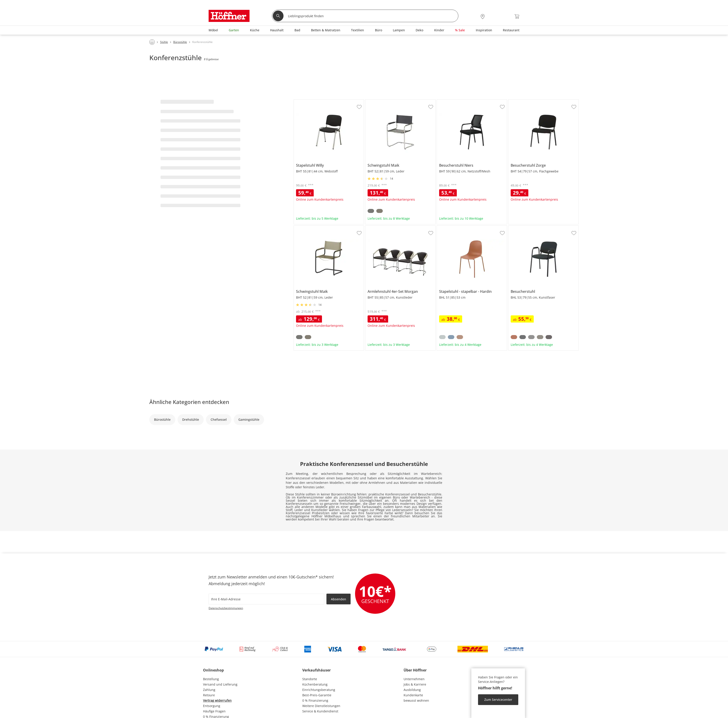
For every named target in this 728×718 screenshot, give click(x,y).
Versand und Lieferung (220, 684)
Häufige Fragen (214, 711)
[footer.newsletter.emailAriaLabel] (266, 599)
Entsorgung (212, 706)
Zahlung (209, 690)
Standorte (310, 679)
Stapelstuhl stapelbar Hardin (459, 227)
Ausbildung (412, 690)
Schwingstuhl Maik (379, 101)
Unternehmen (414, 679)
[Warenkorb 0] (517, 16)
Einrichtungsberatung (319, 690)
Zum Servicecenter (498, 700)
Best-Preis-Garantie (317, 695)
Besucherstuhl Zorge (524, 101)
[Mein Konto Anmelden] (493, 16)
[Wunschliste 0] (505, 16)
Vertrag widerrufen (217, 700)
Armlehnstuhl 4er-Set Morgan (388, 227)
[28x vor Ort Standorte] (483, 16)
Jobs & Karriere (415, 684)
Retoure (209, 695)
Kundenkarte (413, 695)
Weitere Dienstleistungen (321, 706)
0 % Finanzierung (315, 700)
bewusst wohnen (416, 700)
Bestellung (211, 679)
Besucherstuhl (519, 227)
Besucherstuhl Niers (452, 101)
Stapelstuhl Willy (306, 101)
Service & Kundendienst (320, 711)
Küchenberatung (315, 684)
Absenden (339, 599)
